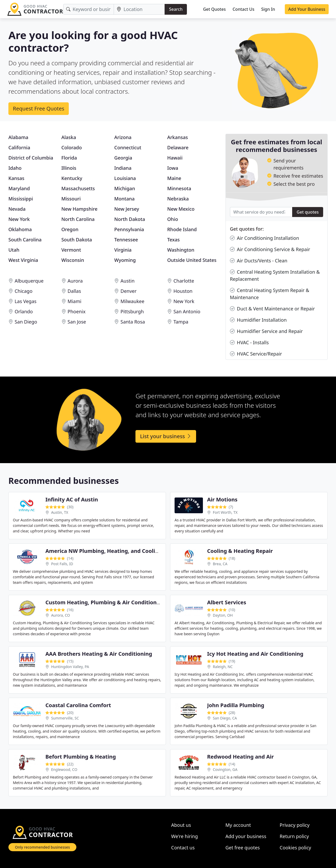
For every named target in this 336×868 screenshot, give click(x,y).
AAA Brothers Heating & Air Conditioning (99, 654)
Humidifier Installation (258, 320)
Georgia (123, 158)
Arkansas (178, 137)
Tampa (181, 322)
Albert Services (227, 602)
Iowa (173, 168)
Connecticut (128, 147)
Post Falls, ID (62, 564)
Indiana (123, 168)
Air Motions (222, 499)
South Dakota (77, 240)
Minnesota (179, 188)
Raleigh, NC (223, 667)
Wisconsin (73, 260)
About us (181, 825)
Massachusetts (78, 188)
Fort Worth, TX (225, 512)
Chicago (24, 291)
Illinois (69, 168)
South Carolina (25, 240)
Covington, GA (225, 769)
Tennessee (126, 240)
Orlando (24, 311)
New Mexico (181, 209)
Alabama (18, 137)
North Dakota (130, 219)
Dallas (74, 291)
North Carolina (78, 219)
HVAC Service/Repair (256, 354)
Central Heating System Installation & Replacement (275, 275)
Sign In (268, 9)
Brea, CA (220, 564)
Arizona (123, 137)
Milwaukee (132, 301)
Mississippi (21, 199)
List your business (166, 436)
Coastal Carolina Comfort (78, 705)
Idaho (15, 168)
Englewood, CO (64, 769)
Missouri (71, 199)
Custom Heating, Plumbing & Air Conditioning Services (117, 602)
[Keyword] (89, 9)
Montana (124, 199)
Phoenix (76, 311)
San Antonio (187, 311)
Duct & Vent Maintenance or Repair (272, 309)
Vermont (71, 250)
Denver (128, 291)
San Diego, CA (225, 718)
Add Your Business (307, 9)
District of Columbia (31, 158)
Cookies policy (295, 848)
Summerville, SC (65, 718)
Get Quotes (214, 9)
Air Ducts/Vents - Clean (259, 261)
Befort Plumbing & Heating (81, 757)
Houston (183, 291)
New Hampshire (80, 209)
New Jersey (127, 209)
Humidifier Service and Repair (266, 331)
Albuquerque (29, 281)
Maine (174, 178)
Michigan (125, 188)
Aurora (75, 281)
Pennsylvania (129, 229)
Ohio (173, 219)
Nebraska (178, 199)
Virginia (123, 250)
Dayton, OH (223, 615)
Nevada (17, 209)
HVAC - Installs (249, 343)
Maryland (19, 188)
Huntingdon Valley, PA (70, 667)
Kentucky (72, 178)
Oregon (70, 229)
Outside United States (192, 260)
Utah (14, 250)
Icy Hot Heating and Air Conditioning (255, 654)
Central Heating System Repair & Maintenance (270, 294)
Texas (174, 240)
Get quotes (308, 212)
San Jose (77, 322)
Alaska (69, 137)
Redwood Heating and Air (240, 757)
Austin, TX (60, 512)
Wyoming (125, 260)
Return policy (294, 836)
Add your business (246, 836)
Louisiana (125, 178)
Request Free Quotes (39, 108)
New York (19, 219)
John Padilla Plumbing (236, 705)
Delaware (178, 147)
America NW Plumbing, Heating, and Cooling (104, 551)
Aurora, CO (61, 615)
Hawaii (175, 158)
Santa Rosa (133, 322)
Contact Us (243, 9)
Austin (128, 281)
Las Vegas (26, 301)
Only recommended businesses (42, 847)
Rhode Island (182, 229)
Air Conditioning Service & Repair (270, 249)
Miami (74, 301)
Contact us (183, 848)
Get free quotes (243, 848)
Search (176, 9)
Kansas (16, 178)
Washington (181, 250)
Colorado (72, 147)
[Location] (139, 9)
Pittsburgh (132, 311)
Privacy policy (295, 825)
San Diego (26, 322)
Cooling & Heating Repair (240, 551)
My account (238, 825)
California (19, 147)
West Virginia (23, 260)
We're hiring (185, 836)
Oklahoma (20, 229)
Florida (69, 158)
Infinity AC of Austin (72, 499)
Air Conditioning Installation (265, 238)
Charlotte (184, 281)
